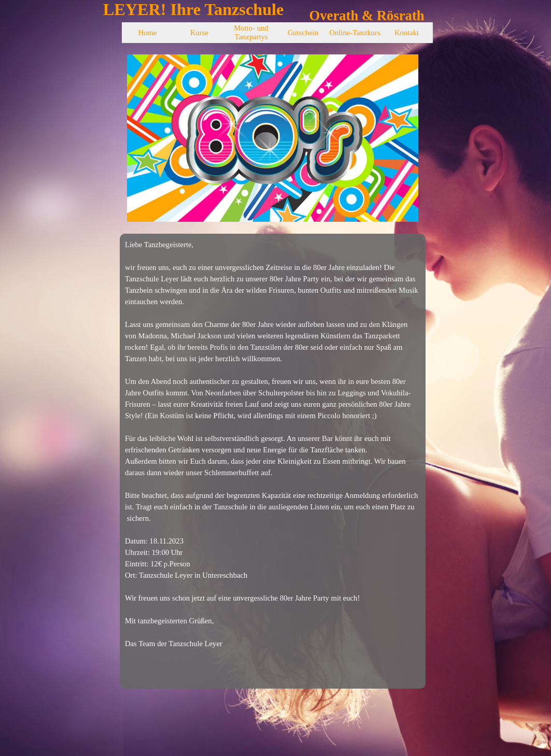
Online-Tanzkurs (355, 33)
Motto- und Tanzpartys (251, 32)
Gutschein (303, 33)
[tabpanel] (273, 461)
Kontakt (407, 33)
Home (148, 33)
